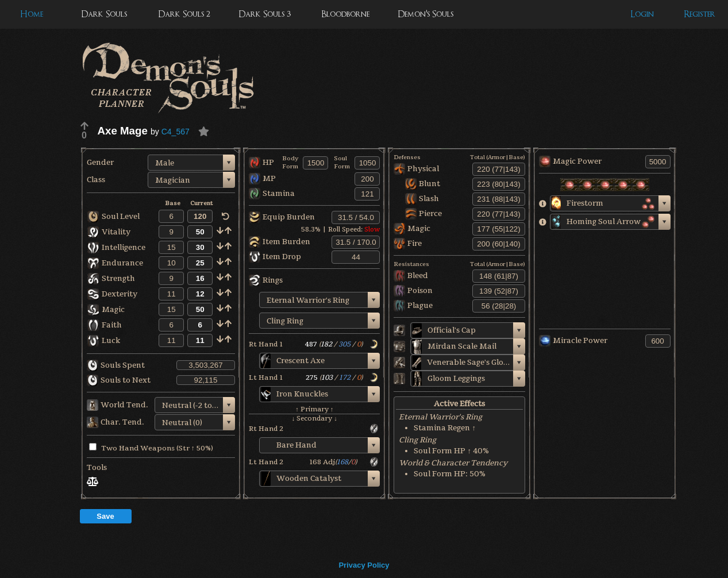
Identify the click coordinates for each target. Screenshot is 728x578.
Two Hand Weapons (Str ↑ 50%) (151, 448)
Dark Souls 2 (184, 14)
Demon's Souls (425, 14)
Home (32, 14)
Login (642, 14)
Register (700, 14)
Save (105, 516)
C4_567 (176, 132)
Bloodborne (345, 14)
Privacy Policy (364, 565)
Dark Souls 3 (265, 14)
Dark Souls (104, 14)
